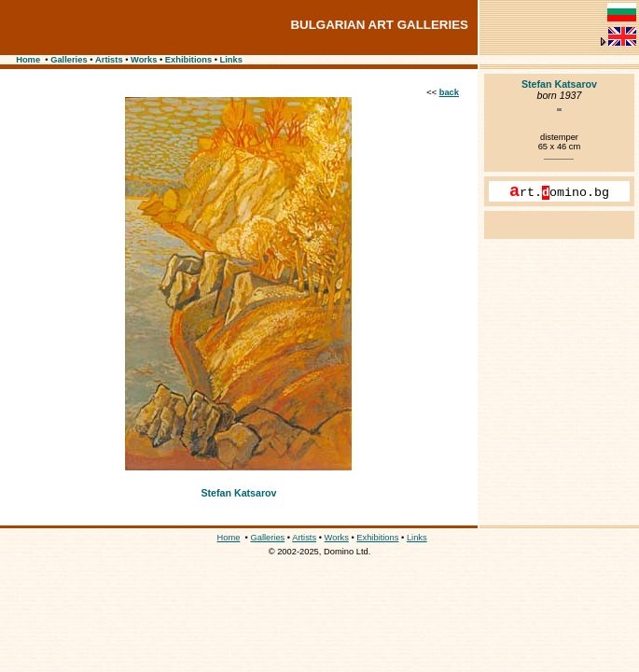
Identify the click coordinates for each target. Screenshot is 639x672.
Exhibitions (188, 60)
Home (28, 60)
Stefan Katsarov (238, 493)
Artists (109, 60)
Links (231, 60)
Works (144, 60)
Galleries (69, 60)
